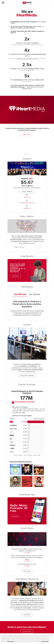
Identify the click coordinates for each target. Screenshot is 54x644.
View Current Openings (27, 375)
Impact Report (27, 208)
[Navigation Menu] (3, 3)
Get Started (27, 615)
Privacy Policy (45, 643)
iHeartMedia (27, 3)
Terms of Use (10, 643)
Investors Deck (27, 197)
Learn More (16, 276)
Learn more (26, 134)
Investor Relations (27, 192)
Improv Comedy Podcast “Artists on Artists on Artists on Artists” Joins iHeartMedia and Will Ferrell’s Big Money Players (27, 557)
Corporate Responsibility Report (27, 203)
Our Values (34, 294)
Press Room (27, 571)
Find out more (27, 631)
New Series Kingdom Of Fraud (27, 564)
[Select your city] (27, 247)
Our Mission (20, 294)
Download (15, 516)
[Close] (52, 637)
